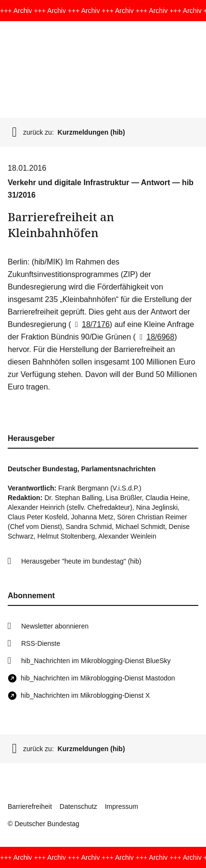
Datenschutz (78, 806)
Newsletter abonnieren (55, 626)
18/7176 (90, 324)
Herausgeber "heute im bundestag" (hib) (81, 561)
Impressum (122, 806)
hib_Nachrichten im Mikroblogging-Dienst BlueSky (96, 661)
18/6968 (155, 337)
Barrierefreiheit (30, 806)
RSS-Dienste (41, 643)
